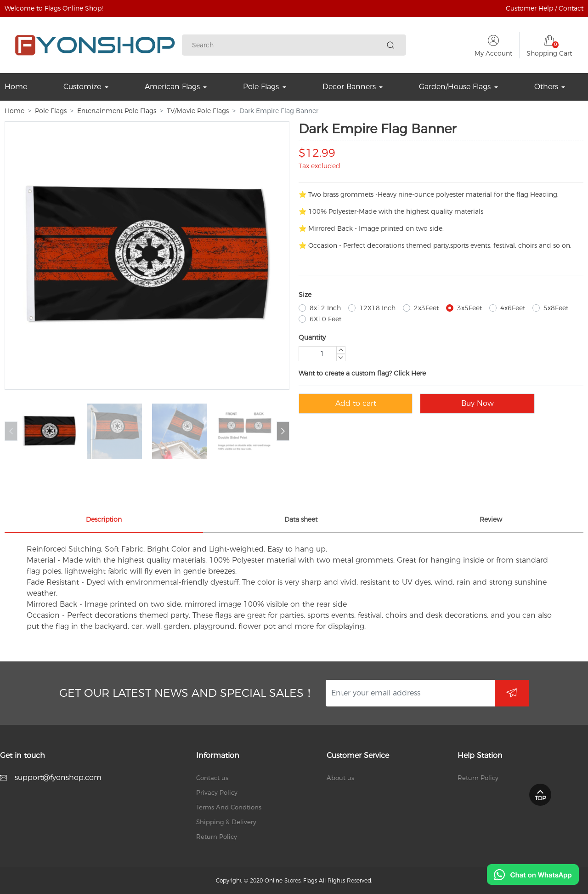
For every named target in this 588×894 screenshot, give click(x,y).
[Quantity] (322, 354)
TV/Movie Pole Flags (198, 111)
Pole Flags (51, 111)
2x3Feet (426, 308)
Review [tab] (491, 519)
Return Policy (217, 837)
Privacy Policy (217, 792)
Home (14, 111)
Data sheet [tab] (301, 519)
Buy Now (478, 403)
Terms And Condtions (229, 807)
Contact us (212, 778)
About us (340, 778)
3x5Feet (469, 308)
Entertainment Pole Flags (117, 111)
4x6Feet (513, 308)
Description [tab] (104, 519)
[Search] (288, 45)
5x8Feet (556, 308)
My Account (493, 53)
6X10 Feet (325, 319)
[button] (283, 431)
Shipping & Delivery (226, 822)
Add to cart (356, 403)
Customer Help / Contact (545, 8)
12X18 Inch (377, 308)
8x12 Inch (325, 308)
